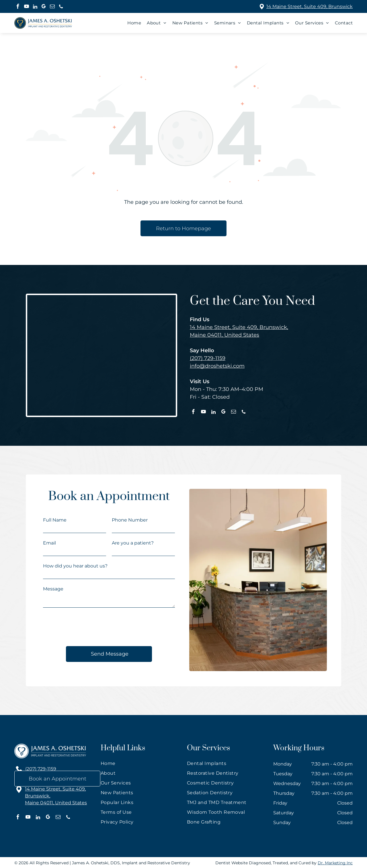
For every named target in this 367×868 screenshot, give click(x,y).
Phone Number (130, 520)
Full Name (55, 520)
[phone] (61, 7)
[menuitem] (131, 23)
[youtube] (27, 7)
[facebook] (18, 7)
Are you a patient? (133, 543)
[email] (52, 7)
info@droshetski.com (217, 366)
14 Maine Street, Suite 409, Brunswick (310, 6)
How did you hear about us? (75, 566)
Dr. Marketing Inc (335, 863)
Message (53, 589)
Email (49, 543)
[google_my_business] (44, 7)
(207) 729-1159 (208, 358)
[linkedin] (35, 7)
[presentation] (87, 628)
